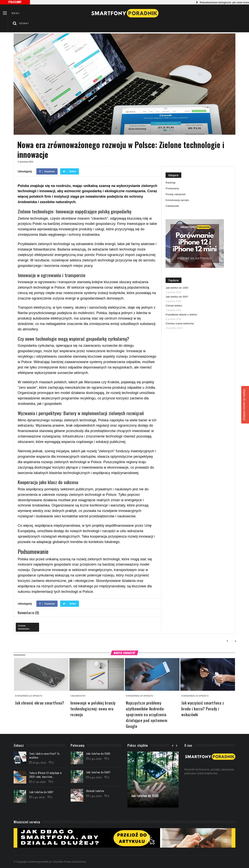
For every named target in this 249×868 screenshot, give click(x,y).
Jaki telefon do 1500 (177, 288)
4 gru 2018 (37, 797)
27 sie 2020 (38, 782)
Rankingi (171, 183)
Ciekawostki (172, 206)
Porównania (172, 188)
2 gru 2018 (94, 759)
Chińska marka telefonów (180, 324)
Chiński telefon (174, 306)
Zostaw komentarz (24, 627)
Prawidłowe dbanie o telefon (181, 315)
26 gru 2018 (38, 763)
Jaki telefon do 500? (177, 297)
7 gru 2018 (94, 796)
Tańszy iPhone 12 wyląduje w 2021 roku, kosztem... (46, 775)
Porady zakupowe (176, 194)
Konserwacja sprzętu (177, 200)
